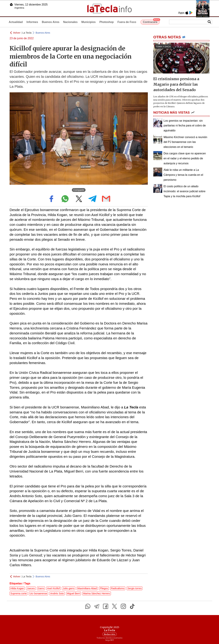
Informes (32, 22)
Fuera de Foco (127, 22)
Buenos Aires (51, 22)
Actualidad (16, 22)
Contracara (151, 22)
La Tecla (27, 33)
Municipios (88, 22)
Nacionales (70, 22)
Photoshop (107, 22)
